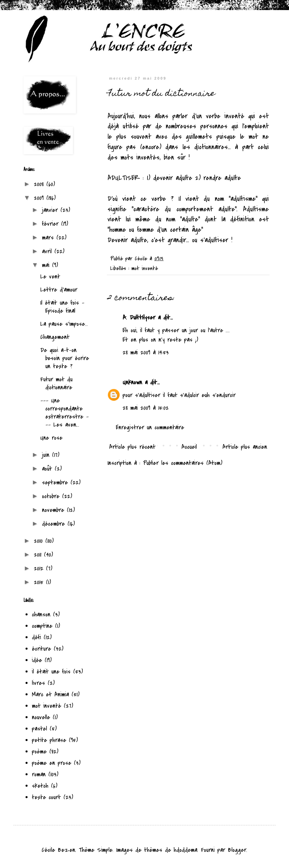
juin (47, 455)
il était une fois (51, 672)
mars (49, 238)
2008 (40, 184)
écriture (42, 649)
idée (37, 660)
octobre (52, 496)
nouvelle (41, 717)
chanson (41, 615)
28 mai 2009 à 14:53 (146, 353)
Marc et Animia (50, 695)
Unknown (132, 382)
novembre (54, 510)
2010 (40, 541)
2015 (40, 582)
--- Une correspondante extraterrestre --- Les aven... (65, 413)
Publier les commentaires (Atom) (183, 463)
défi (36, 637)
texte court (46, 797)
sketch (40, 786)
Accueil (189, 447)
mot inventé (145, 268)
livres (38, 683)
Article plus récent (132, 447)
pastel (39, 729)
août (48, 469)
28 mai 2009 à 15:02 (146, 408)
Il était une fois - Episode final (62, 307)
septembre (56, 483)
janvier (51, 210)
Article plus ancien (245, 447)
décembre (55, 524)
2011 (39, 555)
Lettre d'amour (59, 290)
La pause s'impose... (64, 324)
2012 (40, 569)
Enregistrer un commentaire (150, 427)
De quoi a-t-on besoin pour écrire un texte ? (65, 358)
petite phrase (49, 740)
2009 (40, 198)
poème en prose (52, 763)
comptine (42, 626)
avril (48, 251)
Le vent (50, 277)
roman (39, 774)
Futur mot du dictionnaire (56, 383)
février (52, 224)
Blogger (237, 850)
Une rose (51, 438)
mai (47, 265)
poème (39, 752)
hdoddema (185, 850)
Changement (55, 337)
